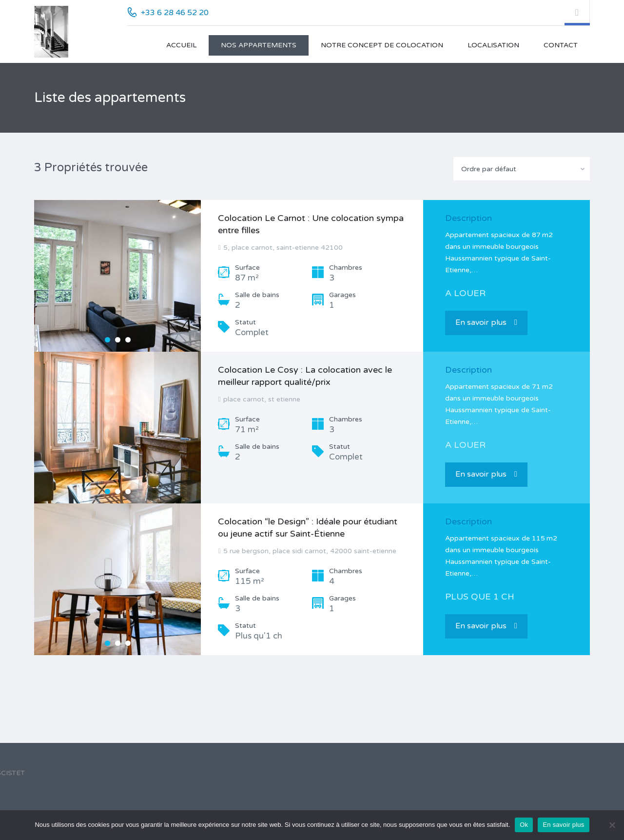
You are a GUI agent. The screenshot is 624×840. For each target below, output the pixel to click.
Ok (524, 825)
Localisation (493, 45)
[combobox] (522, 169)
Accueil (181, 45)
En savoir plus (486, 322)
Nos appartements (259, 45)
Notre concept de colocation (382, 45)
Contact (561, 45)
